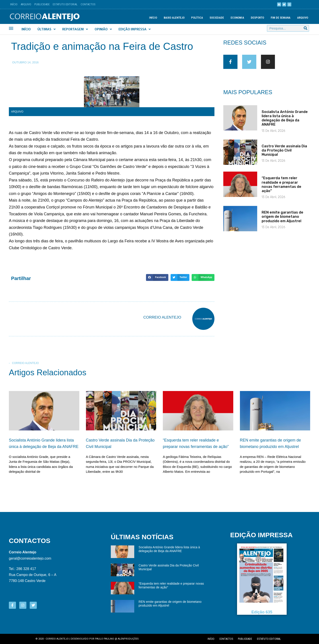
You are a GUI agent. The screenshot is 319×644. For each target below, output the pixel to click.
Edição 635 (262, 612)
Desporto (257, 18)
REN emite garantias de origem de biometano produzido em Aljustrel (282, 220)
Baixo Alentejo (174, 18)
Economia (237, 18)
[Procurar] (305, 28)
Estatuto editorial (269, 639)
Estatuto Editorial (65, 4)
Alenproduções (128, 639)
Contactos (88, 4)
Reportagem (75, 29)
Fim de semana (281, 18)
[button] (157, 278)
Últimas (47, 29)
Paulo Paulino (105, 639)
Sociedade (217, 18)
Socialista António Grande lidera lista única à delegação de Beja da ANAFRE (285, 122)
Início (14, 4)
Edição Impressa (135, 29)
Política (197, 18)
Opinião (103, 29)
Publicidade (42, 4)
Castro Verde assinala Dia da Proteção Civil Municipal (284, 154)
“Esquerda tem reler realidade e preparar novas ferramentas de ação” (281, 188)
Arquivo (26, 4)
